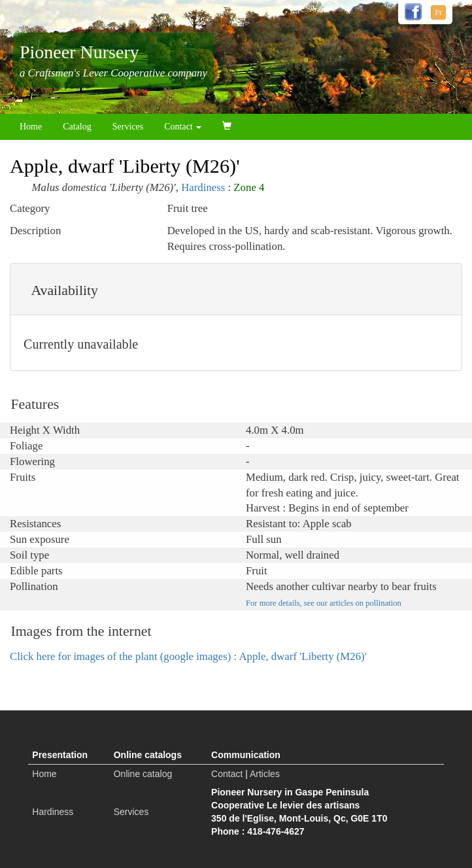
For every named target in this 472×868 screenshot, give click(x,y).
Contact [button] (183, 127)
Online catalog (143, 774)
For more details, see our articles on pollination (324, 603)
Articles (265, 774)
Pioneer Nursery (79, 52)
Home (31, 127)
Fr (438, 12)
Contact (227, 774)
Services (128, 127)
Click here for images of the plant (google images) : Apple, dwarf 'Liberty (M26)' (188, 656)
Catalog (77, 127)
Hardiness (203, 187)
